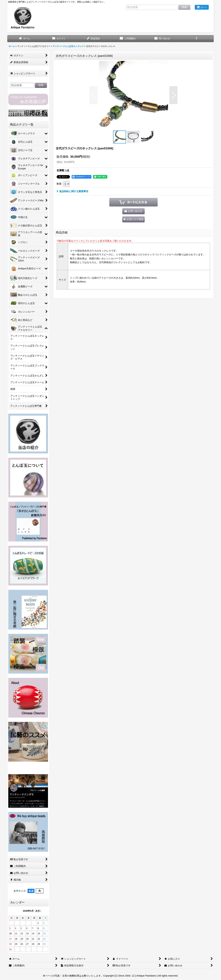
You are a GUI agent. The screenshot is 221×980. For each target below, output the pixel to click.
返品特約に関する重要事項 (72, 191)
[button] (196, 39)
